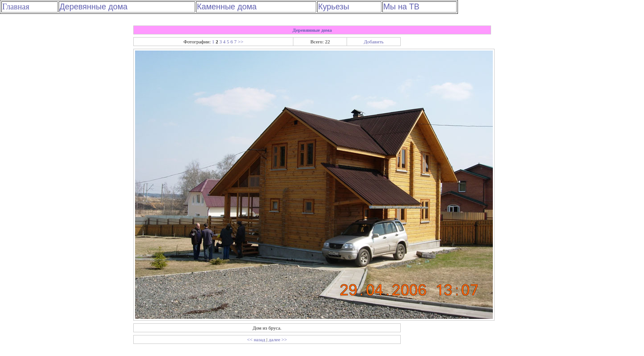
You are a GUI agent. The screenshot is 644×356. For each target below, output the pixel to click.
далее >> (278, 339)
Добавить (373, 42)
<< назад (256, 339)
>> (241, 42)
